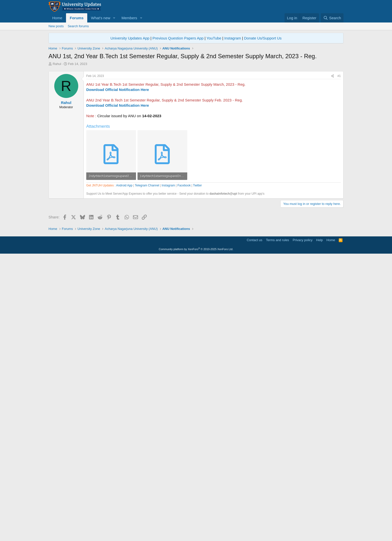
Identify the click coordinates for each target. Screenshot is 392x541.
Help (320, 525)
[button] (114, 18)
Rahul (57, 64)
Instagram (233, 38)
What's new (101, 18)
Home (57, 18)
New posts (56, 26)
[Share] (332, 146)
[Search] (332, 18)
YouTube (214, 38)
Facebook (184, 328)
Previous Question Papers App (178, 38)
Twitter (197, 328)
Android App (124, 328)
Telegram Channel (147, 328)
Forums (77, 18)
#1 (339, 146)
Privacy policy (303, 525)
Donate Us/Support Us (263, 38)
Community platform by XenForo (196, 534)
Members (129, 18)
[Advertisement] (196, 104)
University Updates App (130, 38)
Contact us (254, 525)
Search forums (78, 26)
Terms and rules (277, 525)
